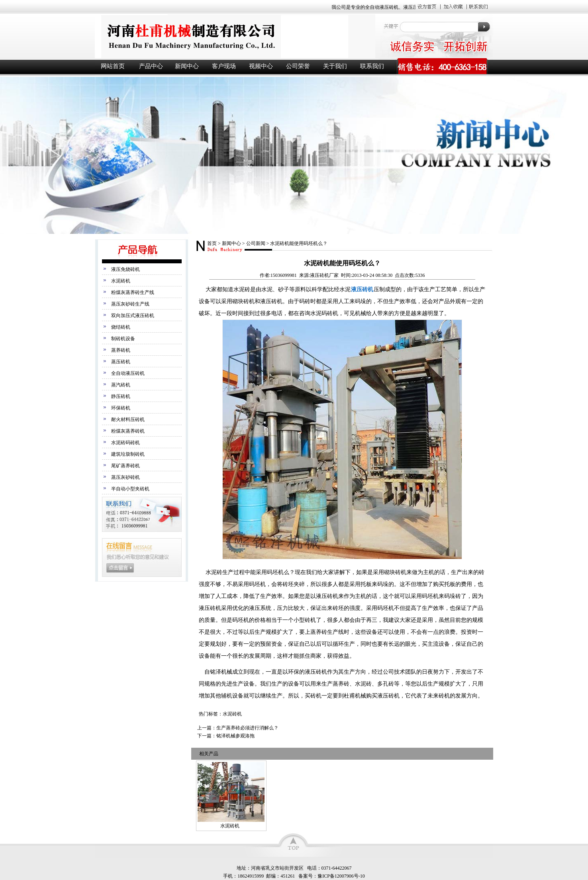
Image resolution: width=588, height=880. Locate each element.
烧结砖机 (121, 327)
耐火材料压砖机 (128, 419)
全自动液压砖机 (128, 373)
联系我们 (372, 66)
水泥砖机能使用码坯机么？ (299, 243)
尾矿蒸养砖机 (125, 466)
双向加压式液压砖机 (133, 316)
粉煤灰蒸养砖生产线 (133, 292)
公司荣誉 (298, 66)
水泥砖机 (121, 281)
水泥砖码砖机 (125, 443)
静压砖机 (121, 396)
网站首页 (113, 66)
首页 (212, 243)
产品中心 (151, 66)
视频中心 (261, 66)
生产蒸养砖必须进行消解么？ (247, 728)
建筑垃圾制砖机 (128, 454)
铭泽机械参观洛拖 (235, 736)
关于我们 (335, 66)
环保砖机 (121, 408)
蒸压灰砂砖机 (125, 477)
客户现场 (224, 66)
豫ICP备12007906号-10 (341, 876)
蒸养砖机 (121, 350)
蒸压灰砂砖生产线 (130, 304)
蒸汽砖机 (121, 385)
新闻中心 (187, 66)
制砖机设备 (123, 339)
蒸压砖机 (121, 362)
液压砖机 (234, 36)
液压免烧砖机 (125, 269)
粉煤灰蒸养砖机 (128, 431)
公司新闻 (256, 243)
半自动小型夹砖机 (130, 489)
